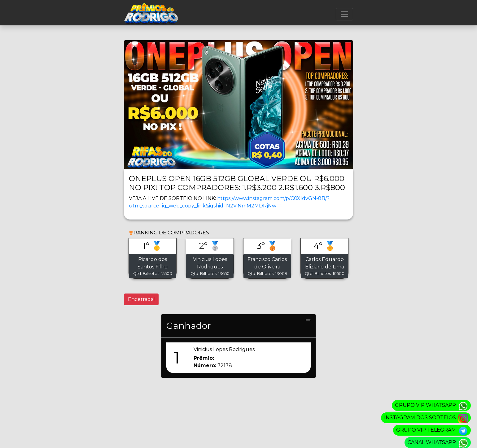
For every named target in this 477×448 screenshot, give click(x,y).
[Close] (308, 320)
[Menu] (344, 14)
